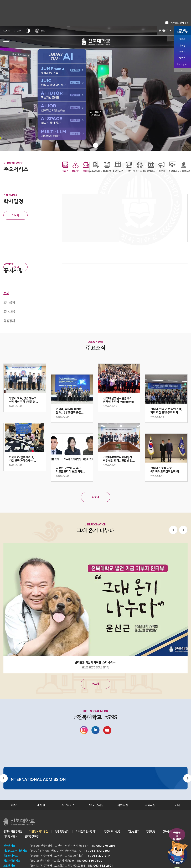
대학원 (41, 805)
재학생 (182, 46)
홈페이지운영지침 (13, 831)
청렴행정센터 (62, 831)
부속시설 (150, 805)
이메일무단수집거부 (87, 831)
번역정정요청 (32, 836)
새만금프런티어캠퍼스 (15, 851)
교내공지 (9, 302)
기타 (177, 805)
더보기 (15, 215)
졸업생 (182, 52)
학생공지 (9, 321)
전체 (6, 293)
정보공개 (167, 831)
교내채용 (9, 312)
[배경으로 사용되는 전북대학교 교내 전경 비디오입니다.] (95, 89)
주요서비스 (68, 805)
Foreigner (182, 64)
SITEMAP (18, 31)
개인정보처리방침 (39, 831)
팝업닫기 (164, 31)
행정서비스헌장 (112, 831)
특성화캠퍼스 (11, 856)
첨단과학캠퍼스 (12, 861)
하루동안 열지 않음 (180, 23)
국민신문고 (134, 831)
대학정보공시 (11, 836)
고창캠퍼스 (9, 866)
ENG (40, 31)
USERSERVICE (182, 31)
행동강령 (151, 831)
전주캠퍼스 (9, 846)
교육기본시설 (95, 805)
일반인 (182, 58)
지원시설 (123, 805)
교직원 (182, 39)
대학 (14, 805)
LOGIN (7, 31)
